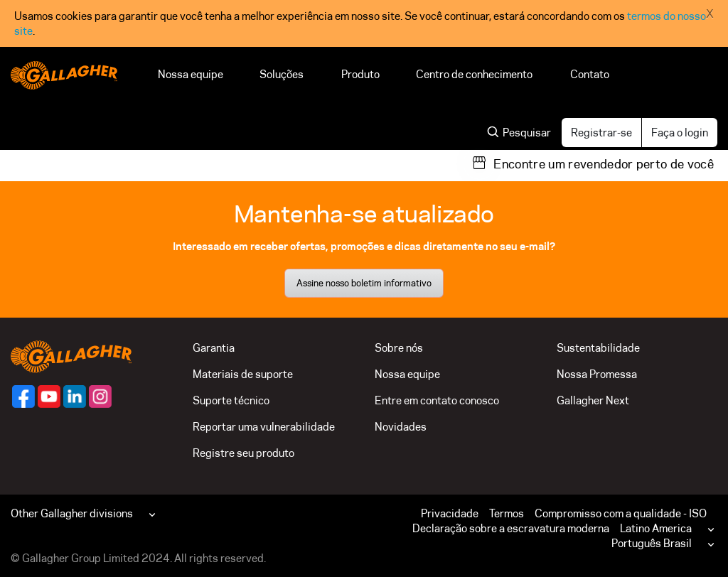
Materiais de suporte (243, 374)
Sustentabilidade (598, 348)
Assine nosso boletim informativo (364, 283)
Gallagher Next (593, 400)
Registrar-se (601, 133)
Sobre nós (399, 348)
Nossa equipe (191, 74)
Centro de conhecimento (475, 74)
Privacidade (450, 513)
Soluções (282, 74)
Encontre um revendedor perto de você (604, 164)
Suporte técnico (231, 400)
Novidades (401, 427)
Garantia (214, 348)
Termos (507, 513)
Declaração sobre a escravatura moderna (511, 528)
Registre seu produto (243, 453)
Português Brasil (652, 543)
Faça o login (680, 133)
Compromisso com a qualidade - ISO (621, 513)
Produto (360, 74)
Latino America (656, 528)
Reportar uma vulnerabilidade (264, 427)
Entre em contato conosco (437, 400)
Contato (590, 74)
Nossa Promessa (597, 374)
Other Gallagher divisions (72, 513)
